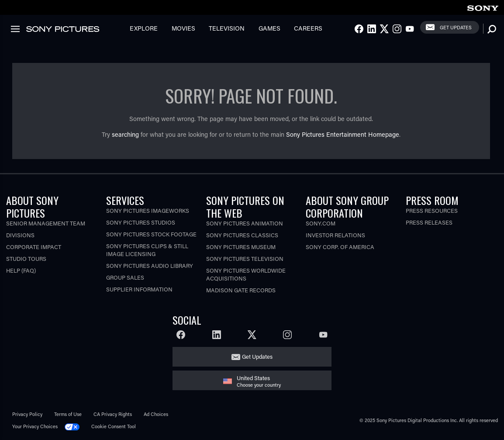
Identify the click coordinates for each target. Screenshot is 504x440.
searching (125, 134)
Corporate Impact (34, 247)
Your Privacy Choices (35, 426)
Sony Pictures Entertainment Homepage (343, 134)
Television (227, 28)
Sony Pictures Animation (245, 223)
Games (269, 28)
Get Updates (456, 27)
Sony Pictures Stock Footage (151, 234)
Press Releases (429, 222)
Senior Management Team (46, 223)
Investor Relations (335, 235)
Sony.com (321, 223)
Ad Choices (156, 414)
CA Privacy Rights (113, 414)
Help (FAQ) (21, 270)
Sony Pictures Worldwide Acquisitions (246, 274)
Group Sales (125, 277)
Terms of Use (68, 414)
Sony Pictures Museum (241, 247)
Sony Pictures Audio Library (150, 265)
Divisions (20, 235)
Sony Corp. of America (340, 247)
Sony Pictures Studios (141, 222)
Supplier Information (139, 289)
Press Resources (432, 210)
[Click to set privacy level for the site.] (75, 426)
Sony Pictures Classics (242, 235)
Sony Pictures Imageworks (148, 210)
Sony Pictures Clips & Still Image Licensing (147, 250)
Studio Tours (26, 258)
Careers (308, 28)
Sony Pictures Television (245, 258)
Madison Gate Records (241, 290)
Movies (183, 28)
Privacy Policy (27, 414)
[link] (483, 7)
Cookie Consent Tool (114, 426)
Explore (144, 28)
